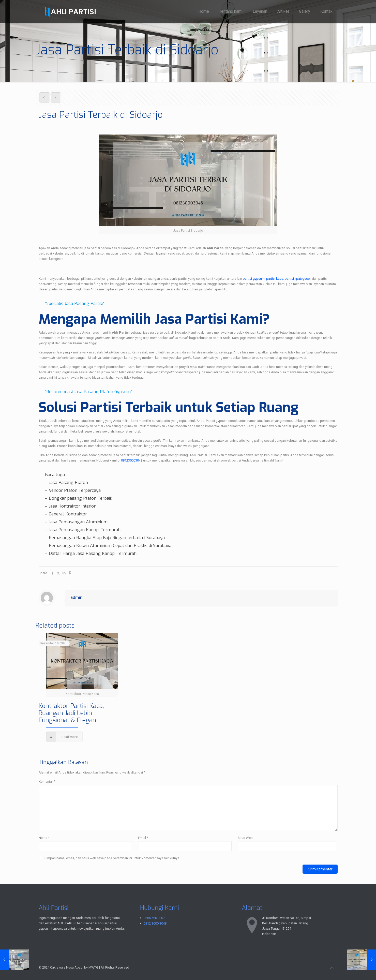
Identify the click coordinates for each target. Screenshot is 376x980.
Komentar (47, 782)
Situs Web (245, 838)
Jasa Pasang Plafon (68, 482)
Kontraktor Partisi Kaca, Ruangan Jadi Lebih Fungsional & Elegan (71, 713)
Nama (44, 838)
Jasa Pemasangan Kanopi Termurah (85, 530)
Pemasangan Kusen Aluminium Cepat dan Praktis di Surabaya (110, 546)
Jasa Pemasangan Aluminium (78, 522)
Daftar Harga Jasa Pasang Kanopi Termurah (93, 553)
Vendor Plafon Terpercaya (75, 490)
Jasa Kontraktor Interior (72, 506)
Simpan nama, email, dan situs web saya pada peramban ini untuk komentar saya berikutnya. (112, 858)
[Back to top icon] (332, 968)
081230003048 (132, 460)
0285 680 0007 (154, 918)
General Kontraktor (68, 514)
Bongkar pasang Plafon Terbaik (80, 498)
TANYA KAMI (49, 268)
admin (76, 597)
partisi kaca (275, 279)
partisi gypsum (254, 279)
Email (143, 838)
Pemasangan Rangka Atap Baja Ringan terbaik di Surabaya (107, 538)
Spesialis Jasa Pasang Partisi (74, 303)
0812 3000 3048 (155, 923)
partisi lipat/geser (298, 279)
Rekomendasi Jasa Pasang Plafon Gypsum (88, 392)
